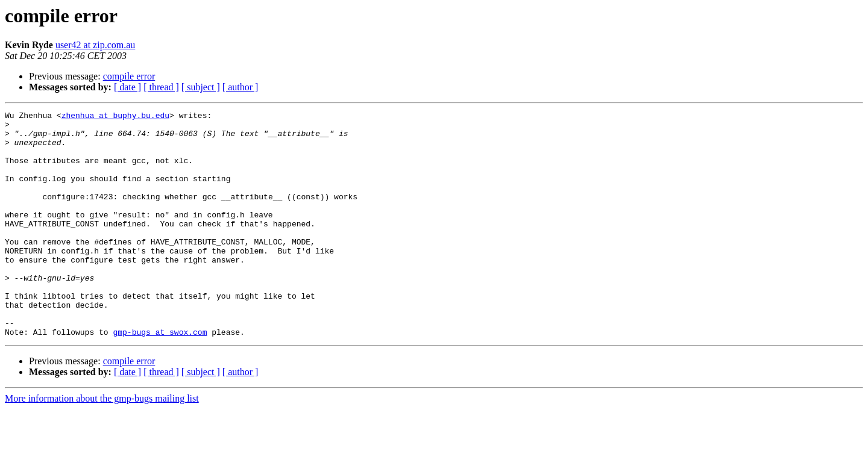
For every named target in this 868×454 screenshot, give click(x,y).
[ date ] (127, 87)
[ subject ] (201, 87)
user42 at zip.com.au (95, 45)
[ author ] (241, 87)
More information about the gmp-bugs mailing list (102, 443)
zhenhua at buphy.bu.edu (115, 117)
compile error (129, 76)
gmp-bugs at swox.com (160, 377)
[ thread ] (161, 87)
